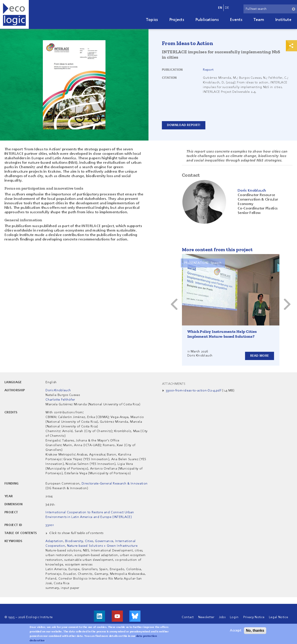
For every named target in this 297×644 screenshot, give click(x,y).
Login (234, 617)
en (220, 8)
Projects (177, 20)
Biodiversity (74, 541)
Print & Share (291, 46)
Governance (104, 541)
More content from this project (217, 250)
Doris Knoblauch (58, 390)
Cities (89, 541)
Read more (259, 356)
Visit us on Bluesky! (135, 616)
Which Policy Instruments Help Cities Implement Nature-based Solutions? (222, 334)
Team (259, 20)
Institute (283, 20)
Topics (152, 20)
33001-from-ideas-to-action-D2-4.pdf (194, 391)
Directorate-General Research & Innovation (115, 484)
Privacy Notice (254, 617)
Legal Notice (278, 617)
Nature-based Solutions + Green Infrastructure (102, 546)
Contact (188, 617)
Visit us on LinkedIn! (99, 616)
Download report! (184, 125)
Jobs (222, 617)
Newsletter (206, 617)
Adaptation (54, 541)
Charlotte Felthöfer (60, 400)
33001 (50, 525)
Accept (236, 631)
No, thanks (255, 631)
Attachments (174, 384)
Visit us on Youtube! (117, 616)
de (227, 8)
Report (208, 70)
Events (236, 20)
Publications (207, 20)
